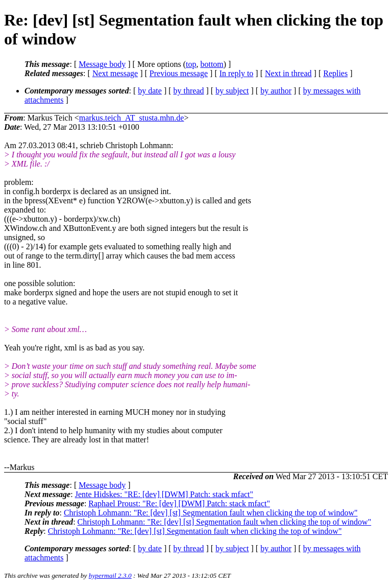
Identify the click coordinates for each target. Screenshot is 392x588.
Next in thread (288, 73)
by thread (189, 91)
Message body (102, 64)
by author (276, 91)
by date (150, 91)
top (191, 64)
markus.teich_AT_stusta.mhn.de (132, 118)
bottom (212, 64)
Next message (115, 73)
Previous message (179, 73)
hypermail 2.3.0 (110, 575)
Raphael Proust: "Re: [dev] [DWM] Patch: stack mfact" (179, 503)
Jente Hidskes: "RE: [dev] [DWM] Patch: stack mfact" (164, 494)
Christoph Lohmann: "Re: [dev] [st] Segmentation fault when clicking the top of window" (211, 513)
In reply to (237, 73)
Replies (335, 73)
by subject (232, 91)
